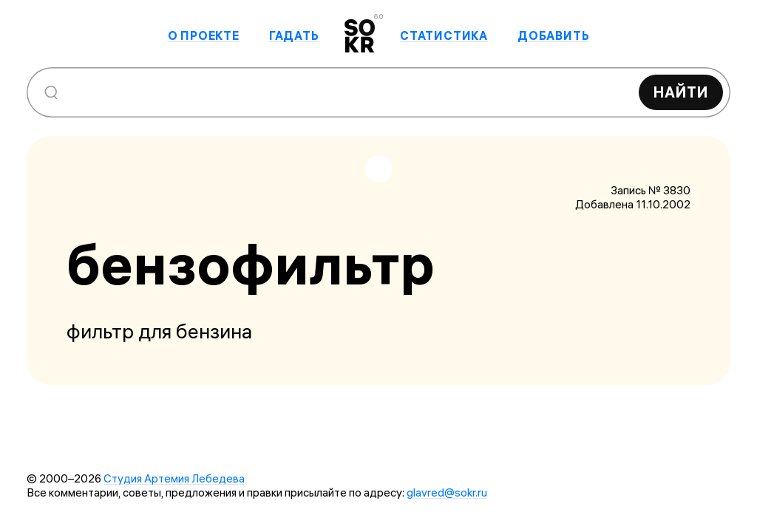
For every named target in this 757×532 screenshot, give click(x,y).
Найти (681, 92)
